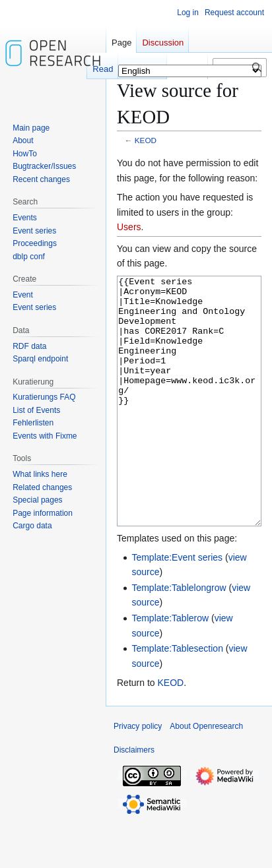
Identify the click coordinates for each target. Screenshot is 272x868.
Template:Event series (177, 607)
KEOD (146, 140)
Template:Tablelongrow (179, 637)
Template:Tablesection (177, 698)
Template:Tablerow (170, 667)
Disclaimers (134, 799)
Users (129, 227)
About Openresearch (206, 776)
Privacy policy (138, 776)
